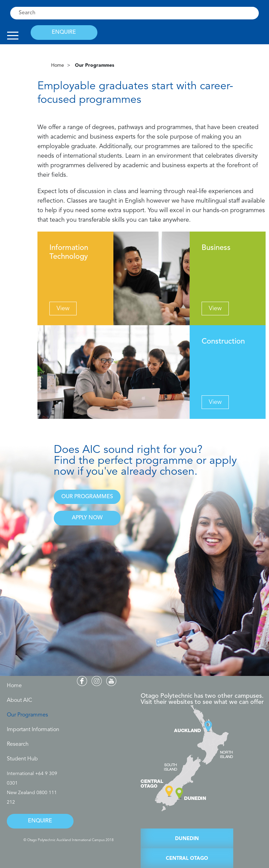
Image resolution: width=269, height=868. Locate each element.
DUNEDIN (187, 839)
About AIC (19, 700)
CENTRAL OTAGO (187, 859)
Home (58, 65)
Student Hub (22, 759)
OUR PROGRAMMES (87, 497)
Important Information (33, 730)
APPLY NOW (87, 518)
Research (18, 744)
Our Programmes (27, 715)
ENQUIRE (64, 32)
